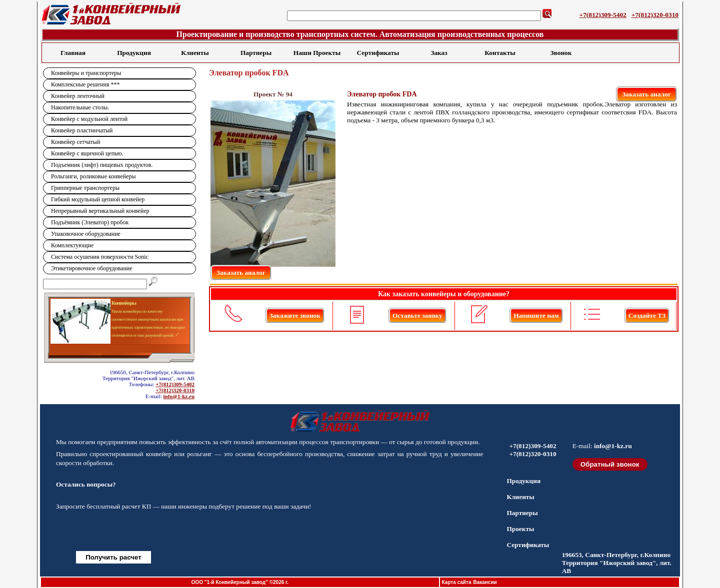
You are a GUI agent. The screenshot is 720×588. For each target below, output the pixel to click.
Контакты (500, 53)
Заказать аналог (646, 94)
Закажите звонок (295, 315)
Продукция (134, 53)
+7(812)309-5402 (603, 15)
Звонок (561, 53)
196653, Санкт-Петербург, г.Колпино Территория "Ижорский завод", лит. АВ (617, 563)
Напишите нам (536, 315)
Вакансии (485, 582)
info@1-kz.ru (179, 396)
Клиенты (195, 53)
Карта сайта (457, 582)
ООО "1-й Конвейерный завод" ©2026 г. (240, 582)
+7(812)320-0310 (655, 15)
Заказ (439, 53)
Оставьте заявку (417, 315)
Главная (73, 53)
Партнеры (256, 53)
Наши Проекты (317, 53)
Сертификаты (378, 53)
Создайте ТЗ (647, 315)
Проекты (520, 529)
